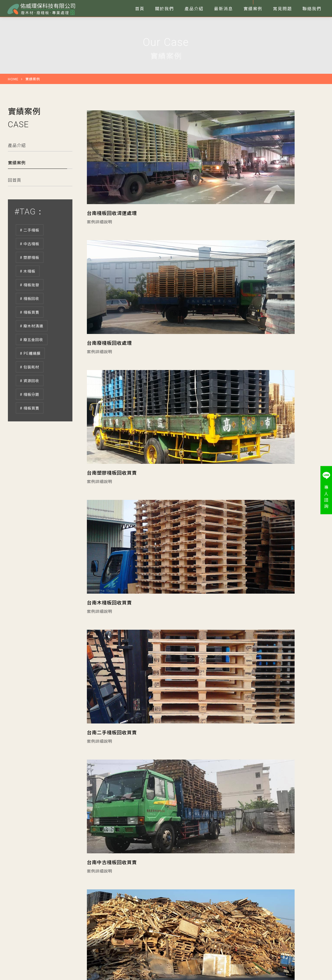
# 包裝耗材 (30, 389)
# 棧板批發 (30, 307)
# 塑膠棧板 (30, 279)
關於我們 (143, 896)
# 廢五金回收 (32, 362)
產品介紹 (17, 167)
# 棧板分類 (30, 416)
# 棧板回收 (30, 321)
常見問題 (100, 913)
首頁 (96, 896)
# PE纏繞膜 (30, 375)
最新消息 (100, 904)
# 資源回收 (30, 403)
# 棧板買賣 (30, 334)
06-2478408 (22, 930)
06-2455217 (23, 922)
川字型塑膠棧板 (202, 904)
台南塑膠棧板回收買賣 (112, 388)
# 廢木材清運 (32, 348)
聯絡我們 (143, 913)
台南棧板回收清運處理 (112, 247)
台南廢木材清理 (228, 671)
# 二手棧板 (30, 252)
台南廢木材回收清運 (109, 671)
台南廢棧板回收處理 (233, 247)
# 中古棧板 (30, 266)
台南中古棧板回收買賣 (235, 529)
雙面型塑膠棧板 (245, 913)
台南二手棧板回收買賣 (112, 529)
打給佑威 (304, 885)
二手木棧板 (198, 896)
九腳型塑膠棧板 (245, 904)
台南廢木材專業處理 (109, 812)
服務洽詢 (304, 903)
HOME (13, 101)
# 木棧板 (28, 293)
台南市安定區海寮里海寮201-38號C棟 (45, 938)
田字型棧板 (241, 896)
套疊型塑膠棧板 (202, 913)
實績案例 (17, 185)
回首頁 (15, 202)
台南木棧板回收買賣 (233, 388)
